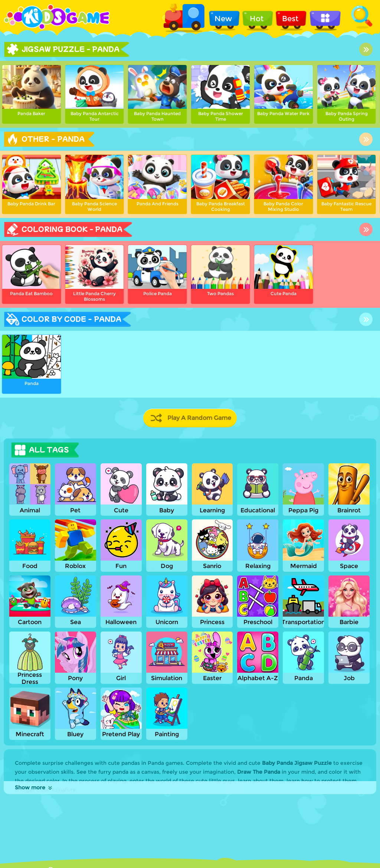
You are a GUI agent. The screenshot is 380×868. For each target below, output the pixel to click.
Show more (34, 787)
